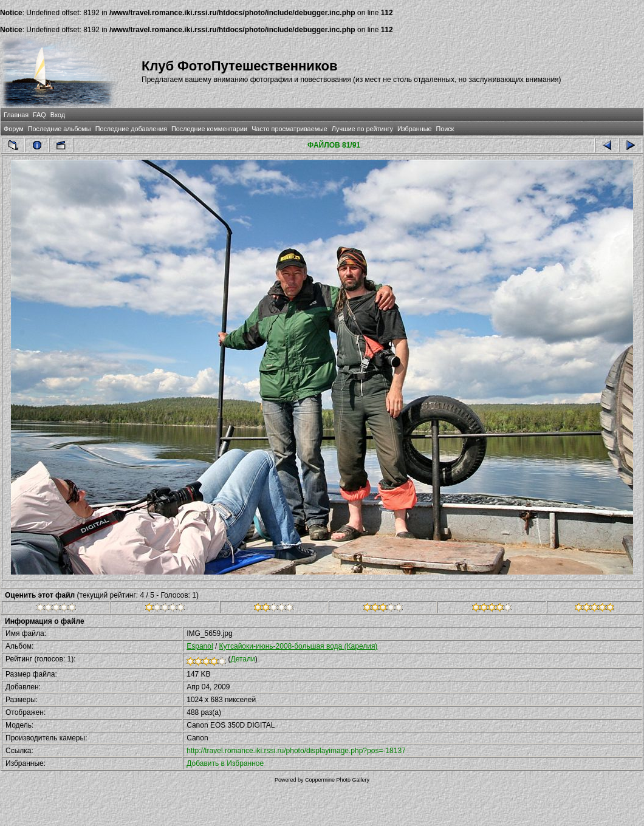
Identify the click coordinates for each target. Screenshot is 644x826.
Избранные (414, 129)
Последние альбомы (60, 129)
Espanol (200, 646)
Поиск (445, 129)
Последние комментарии (209, 129)
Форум (14, 129)
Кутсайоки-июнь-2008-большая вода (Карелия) (299, 646)
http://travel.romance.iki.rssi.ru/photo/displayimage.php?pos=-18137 (296, 751)
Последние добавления (131, 129)
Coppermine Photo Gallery (337, 780)
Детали (243, 659)
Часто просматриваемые (289, 129)
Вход (58, 115)
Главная (16, 115)
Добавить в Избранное (225, 763)
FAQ (39, 115)
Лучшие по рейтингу (362, 129)
